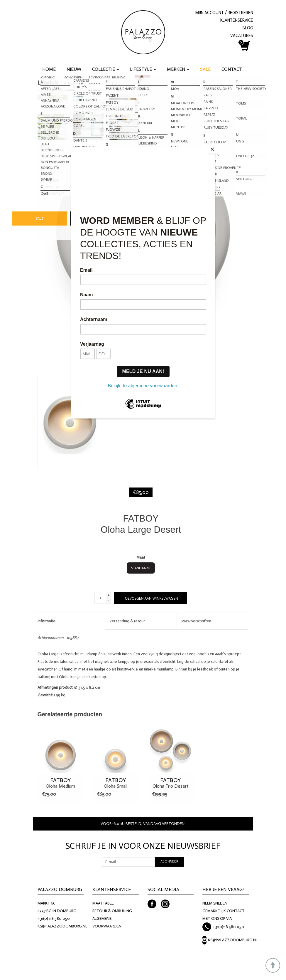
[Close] (214, 149)
